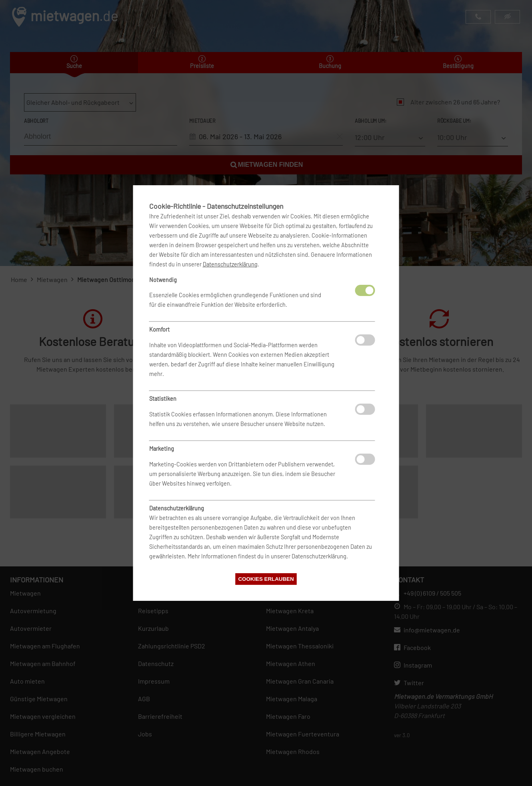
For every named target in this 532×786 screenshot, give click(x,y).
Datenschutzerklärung (230, 264)
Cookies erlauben (266, 579)
